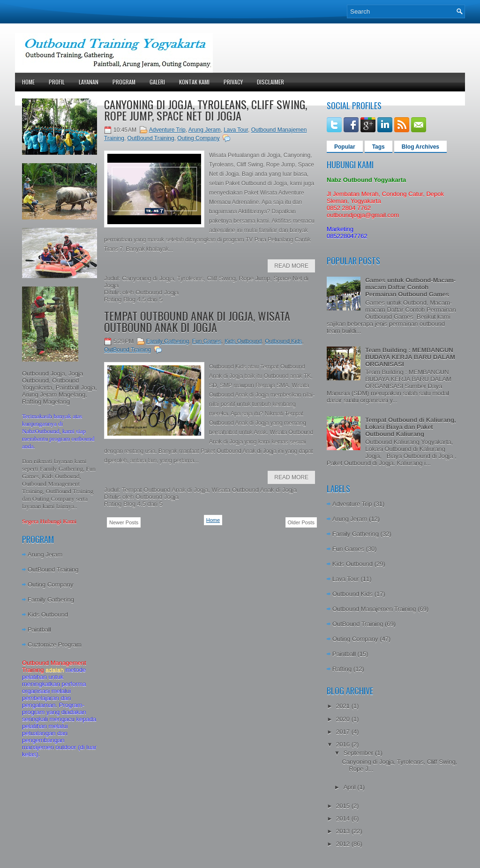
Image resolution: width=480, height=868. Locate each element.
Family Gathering (51, 600)
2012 (344, 844)
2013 (344, 831)
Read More (291, 266)
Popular (345, 147)
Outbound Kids (283, 341)
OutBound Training (53, 570)
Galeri (157, 82)
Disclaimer (270, 82)
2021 (344, 706)
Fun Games (207, 341)
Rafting (342, 669)
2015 (344, 806)
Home (28, 82)
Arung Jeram (45, 555)
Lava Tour (236, 130)
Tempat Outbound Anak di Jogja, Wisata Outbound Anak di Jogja (197, 321)
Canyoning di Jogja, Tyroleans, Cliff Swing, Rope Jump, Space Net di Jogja (206, 110)
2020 (344, 719)
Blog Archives (420, 147)
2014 (344, 819)
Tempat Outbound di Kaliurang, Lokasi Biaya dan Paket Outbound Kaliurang (410, 427)
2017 (344, 732)
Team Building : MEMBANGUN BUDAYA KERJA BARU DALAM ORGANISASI (410, 357)
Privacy (233, 82)
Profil (57, 82)
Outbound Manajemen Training (374, 609)
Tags (379, 147)
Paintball (39, 630)
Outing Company (51, 585)
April (351, 787)
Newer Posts (124, 522)
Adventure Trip (167, 130)
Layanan (89, 82)
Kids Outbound (48, 615)
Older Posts (301, 522)
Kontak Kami (194, 82)
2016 (344, 744)
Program (124, 82)
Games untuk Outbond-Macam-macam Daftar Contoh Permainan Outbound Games (410, 287)
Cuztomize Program (55, 645)
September (359, 753)
